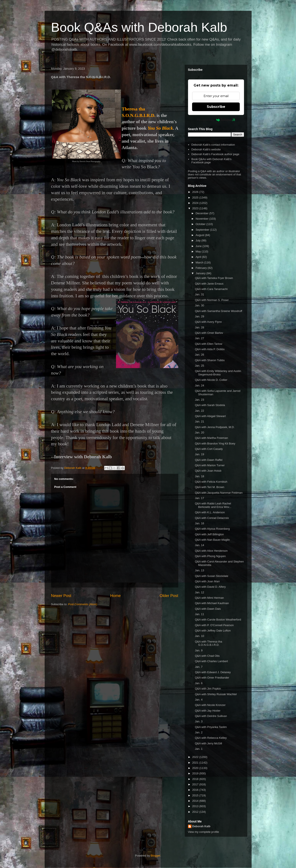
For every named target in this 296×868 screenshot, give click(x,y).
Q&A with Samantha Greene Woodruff (218, 311)
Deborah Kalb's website (206, 149)
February (202, 268)
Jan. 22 (200, 411)
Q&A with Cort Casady (209, 449)
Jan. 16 (200, 523)
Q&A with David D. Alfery (210, 587)
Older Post (169, 596)
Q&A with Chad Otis (207, 656)
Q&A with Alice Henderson (211, 551)
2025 (196, 198)
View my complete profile (204, 832)
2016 (196, 790)
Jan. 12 (200, 592)
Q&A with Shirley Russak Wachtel (216, 694)
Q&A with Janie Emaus (209, 284)
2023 (196, 208)
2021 (196, 763)
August (200, 235)
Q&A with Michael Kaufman (212, 603)
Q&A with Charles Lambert (211, 661)
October (201, 224)
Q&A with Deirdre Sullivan (211, 716)
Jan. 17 (200, 498)
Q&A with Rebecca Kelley (211, 738)
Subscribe (216, 107)
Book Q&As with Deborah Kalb (139, 27)
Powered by (216, 120)
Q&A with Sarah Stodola (210, 405)
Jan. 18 (200, 476)
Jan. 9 (199, 650)
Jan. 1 (199, 749)
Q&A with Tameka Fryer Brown (214, 278)
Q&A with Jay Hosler (208, 711)
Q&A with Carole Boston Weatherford (218, 620)
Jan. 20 (200, 432)
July (198, 240)
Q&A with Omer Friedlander (212, 678)
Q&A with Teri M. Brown (210, 487)
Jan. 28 (200, 327)
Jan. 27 (200, 338)
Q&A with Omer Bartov (209, 333)
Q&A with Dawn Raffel (209, 460)
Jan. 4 (199, 700)
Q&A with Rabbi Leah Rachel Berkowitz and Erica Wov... (213, 505)
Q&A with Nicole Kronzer (210, 705)
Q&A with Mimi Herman (209, 598)
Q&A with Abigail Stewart (210, 416)
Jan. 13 (200, 570)
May (199, 251)
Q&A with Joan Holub (208, 471)
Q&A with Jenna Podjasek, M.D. (215, 427)
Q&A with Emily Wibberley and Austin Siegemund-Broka (218, 373)
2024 (196, 203)
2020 (196, 768)
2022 (196, 757)
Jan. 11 (200, 614)
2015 (196, 795)
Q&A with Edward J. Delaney (213, 672)
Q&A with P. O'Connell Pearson (214, 625)
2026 (196, 192)
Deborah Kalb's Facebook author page (215, 154)
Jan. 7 (199, 667)
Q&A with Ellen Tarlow (209, 344)
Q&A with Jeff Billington (209, 534)
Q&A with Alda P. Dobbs (210, 349)
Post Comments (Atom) (83, 604)
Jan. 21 (200, 421)
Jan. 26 (200, 355)
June (199, 246)
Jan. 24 (200, 385)
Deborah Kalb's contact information (213, 145)
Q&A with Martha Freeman (211, 438)
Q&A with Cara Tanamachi (211, 289)
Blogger (155, 856)
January (201, 273)
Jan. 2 (199, 732)
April (199, 257)
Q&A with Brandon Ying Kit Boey (215, 443)
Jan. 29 (200, 316)
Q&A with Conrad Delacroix (212, 518)
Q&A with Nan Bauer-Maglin (212, 540)
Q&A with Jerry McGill (208, 743)
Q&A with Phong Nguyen (210, 556)
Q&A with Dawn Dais (208, 609)
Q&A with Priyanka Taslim (211, 727)
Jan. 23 (200, 400)
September (203, 230)
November (202, 219)
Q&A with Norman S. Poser (212, 300)
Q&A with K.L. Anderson (210, 512)
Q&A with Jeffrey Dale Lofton (213, 631)
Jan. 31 (200, 294)
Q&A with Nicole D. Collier (211, 380)
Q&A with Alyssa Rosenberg (212, 529)
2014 (196, 801)
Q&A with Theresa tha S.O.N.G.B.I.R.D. (208, 643)
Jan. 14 (200, 545)
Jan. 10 (200, 636)
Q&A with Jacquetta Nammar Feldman (219, 493)
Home (115, 596)
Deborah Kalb (201, 826)
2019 (196, 773)
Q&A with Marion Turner (210, 465)
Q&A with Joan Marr (207, 581)
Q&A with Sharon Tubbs (210, 360)
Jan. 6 (199, 683)
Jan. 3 (199, 721)
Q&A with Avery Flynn (208, 322)
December (202, 213)
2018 (196, 779)
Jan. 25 (200, 366)
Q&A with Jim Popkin (208, 689)
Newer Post (61, 596)
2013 (196, 806)
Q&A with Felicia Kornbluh (211, 482)
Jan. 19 (200, 454)
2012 (196, 812)
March (200, 262)
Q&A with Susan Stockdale (212, 576)
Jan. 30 (200, 305)
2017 (196, 784)
